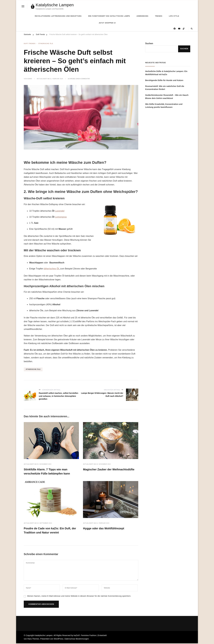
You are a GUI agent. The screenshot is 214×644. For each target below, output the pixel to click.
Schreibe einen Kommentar (79, 79)
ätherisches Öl (51, 268)
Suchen (149, 43)
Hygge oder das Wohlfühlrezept (105, 529)
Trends (159, 16)
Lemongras (61, 217)
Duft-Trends (30, 44)
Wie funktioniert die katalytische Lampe (109, 16)
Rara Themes (33, 640)
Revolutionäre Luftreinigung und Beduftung (58, 16)
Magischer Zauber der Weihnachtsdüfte (110, 469)
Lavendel (60, 211)
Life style (174, 16)
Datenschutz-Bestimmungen (77, 640)
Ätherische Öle (46, 44)
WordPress (59, 640)
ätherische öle (33, 369)
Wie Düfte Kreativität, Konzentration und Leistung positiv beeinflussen (164, 106)
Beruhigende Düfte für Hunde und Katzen (164, 80)
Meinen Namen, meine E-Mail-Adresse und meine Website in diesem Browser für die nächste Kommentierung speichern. (79, 597)
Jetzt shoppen (106, 23)
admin (30, 79)
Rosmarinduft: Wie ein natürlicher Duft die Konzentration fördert (165, 88)
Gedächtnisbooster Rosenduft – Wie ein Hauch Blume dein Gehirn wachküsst (167, 97)
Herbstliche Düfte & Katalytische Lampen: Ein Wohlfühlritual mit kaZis (166, 73)
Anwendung (143, 16)
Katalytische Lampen (55, 5)
